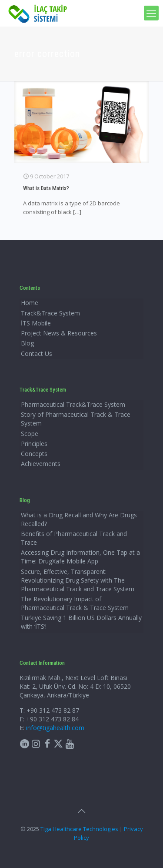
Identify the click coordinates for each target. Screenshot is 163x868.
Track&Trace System (50, 313)
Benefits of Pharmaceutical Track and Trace (74, 538)
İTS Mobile (36, 323)
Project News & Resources (59, 333)
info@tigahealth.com (55, 728)
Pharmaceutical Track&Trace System (73, 404)
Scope (30, 434)
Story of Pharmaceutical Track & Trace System (76, 419)
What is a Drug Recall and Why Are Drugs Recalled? (79, 519)
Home (30, 303)
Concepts (34, 454)
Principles (34, 444)
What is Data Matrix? (46, 188)
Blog (27, 343)
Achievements (41, 464)
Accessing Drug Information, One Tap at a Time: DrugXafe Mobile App (80, 557)
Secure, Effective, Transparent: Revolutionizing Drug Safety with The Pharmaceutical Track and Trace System (78, 580)
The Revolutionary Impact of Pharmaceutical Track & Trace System (75, 603)
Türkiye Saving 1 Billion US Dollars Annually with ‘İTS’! (81, 622)
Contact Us (37, 354)
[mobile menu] (151, 13)
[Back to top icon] (82, 811)
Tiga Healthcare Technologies (79, 829)
